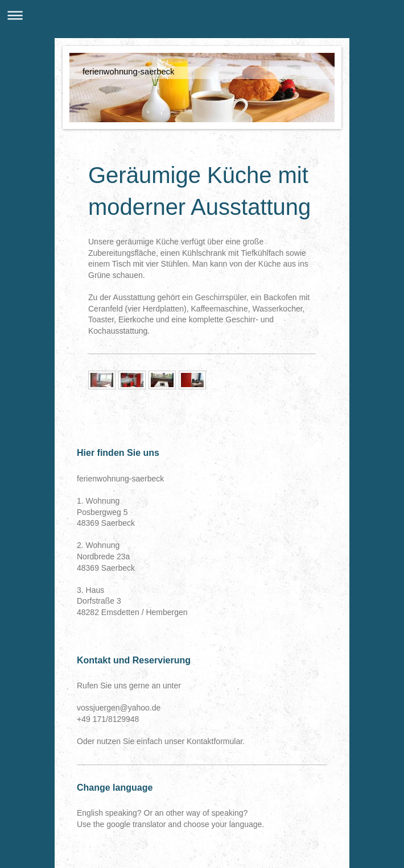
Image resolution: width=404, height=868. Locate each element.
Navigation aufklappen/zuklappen (202, 15)
